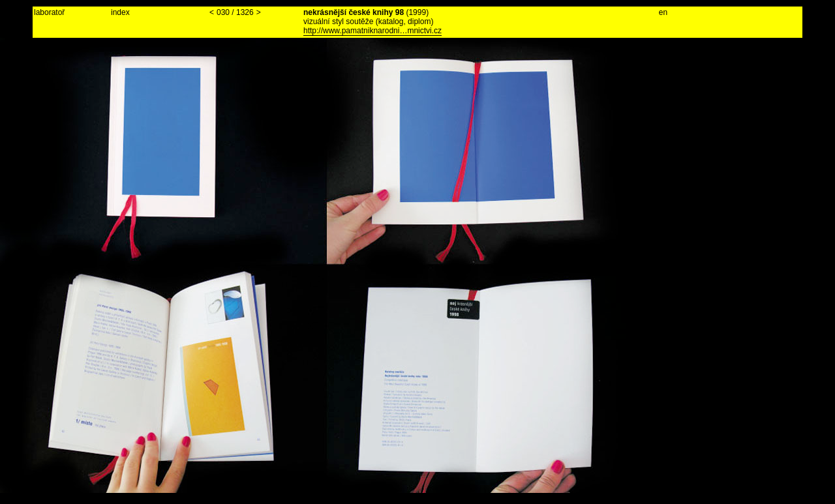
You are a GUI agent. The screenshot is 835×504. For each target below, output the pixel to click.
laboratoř (49, 12)
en (663, 12)
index (120, 12)
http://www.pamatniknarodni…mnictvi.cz (372, 31)
